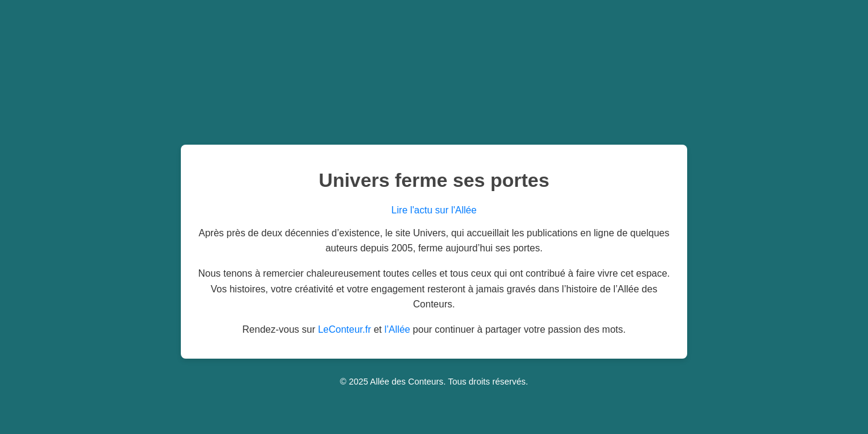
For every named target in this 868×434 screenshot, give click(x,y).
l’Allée (398, 329)
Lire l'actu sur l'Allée (434, 210)
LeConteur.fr (344, 329)
